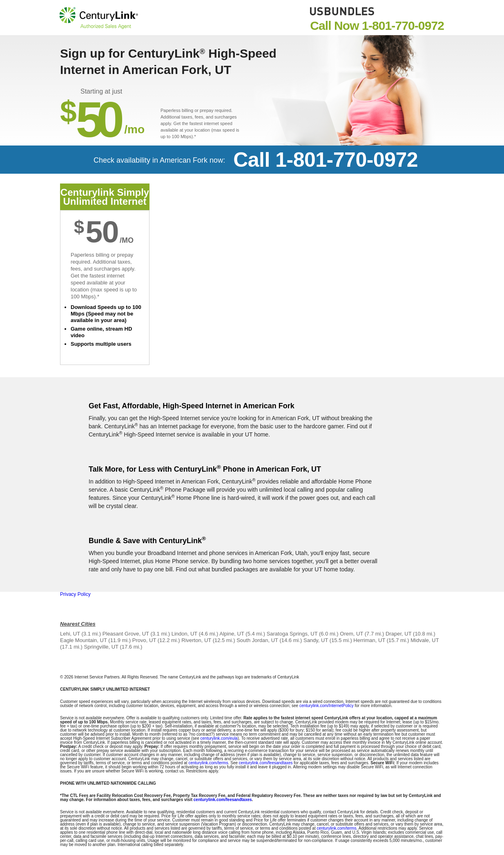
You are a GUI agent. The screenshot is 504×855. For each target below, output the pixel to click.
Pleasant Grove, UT (126, 634)
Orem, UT (351, 634)
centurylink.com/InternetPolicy (327, 706)
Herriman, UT (369, 640)
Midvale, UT (425, 640)
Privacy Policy (75, 594)
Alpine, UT (232, 634)
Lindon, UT (184, 634)
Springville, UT (101, 647)
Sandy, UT (316, 640)
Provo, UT (144, 640)
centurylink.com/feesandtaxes (266, 763)
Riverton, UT (196, 640)
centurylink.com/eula (219, 738)
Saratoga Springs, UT (292, 634)
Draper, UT (398, 634)
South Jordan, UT (257, 640)
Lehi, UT (70, 634)
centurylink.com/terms (208, 763)
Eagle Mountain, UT (84, 640)
